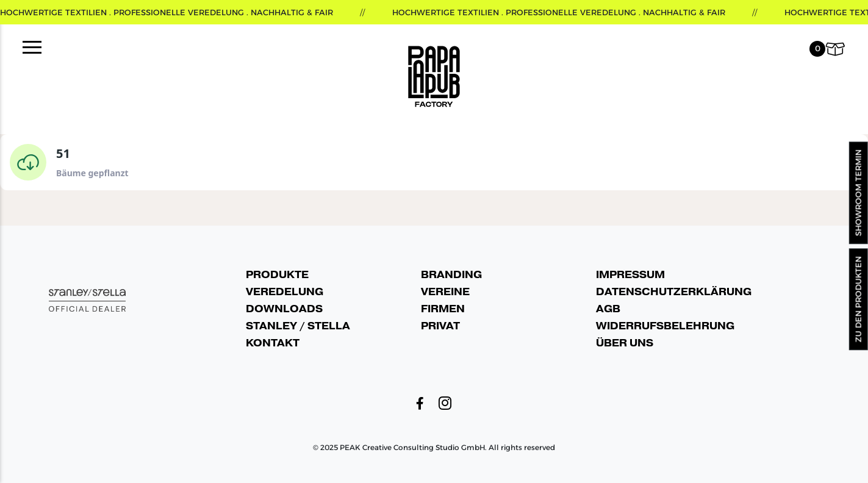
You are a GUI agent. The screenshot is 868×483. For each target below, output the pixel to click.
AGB (608, 309)
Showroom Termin (858, 193)
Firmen (443, 309)
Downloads (284, 309)
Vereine (445, 292)
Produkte (277, 275)
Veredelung (285, 292)
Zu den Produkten (858, 299)
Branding (451, 275)
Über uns (625, 343)
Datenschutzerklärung (674, 292)
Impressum (630, 275)
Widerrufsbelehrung (665, 326)
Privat (440, 326)
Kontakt (273, 343)
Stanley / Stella (298, 326)
